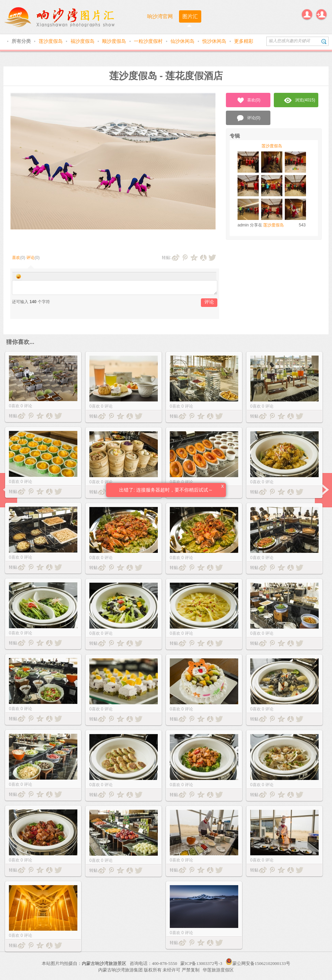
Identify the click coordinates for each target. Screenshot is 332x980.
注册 (321, 14)
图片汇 (190, 16)
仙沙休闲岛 (183, 41)
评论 (30, 258)
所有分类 (22, 41)
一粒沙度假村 (149, 41)
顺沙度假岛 (115, 41)
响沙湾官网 (160, 16)
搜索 (324, 41)
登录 (307, 14)
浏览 (300, 100)
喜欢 (16, 258)
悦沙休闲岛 (215, 41)
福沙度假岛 (83, 41)
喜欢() (248, 100)
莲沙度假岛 (51, 41)
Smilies (18, 276)
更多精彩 (244, 41)
